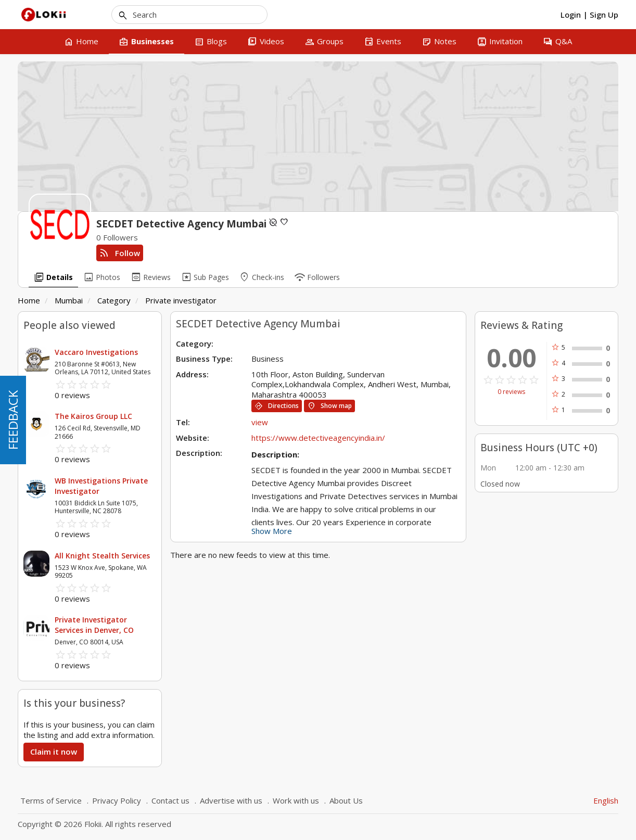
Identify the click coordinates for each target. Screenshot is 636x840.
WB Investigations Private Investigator (101, 486)
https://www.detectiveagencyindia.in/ (318, 438)
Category (114, 300)
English (606, 800)
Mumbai (69, 300)
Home (29, 300)
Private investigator (181, 300)
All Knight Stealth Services (102, 556)
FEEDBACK (13, 420)
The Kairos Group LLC (93, 416)
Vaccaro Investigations (96, 352)
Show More (272, 531)
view (260, 422)
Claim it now (54, 752)
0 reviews (511, 392)
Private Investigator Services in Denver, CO (94, 625)
